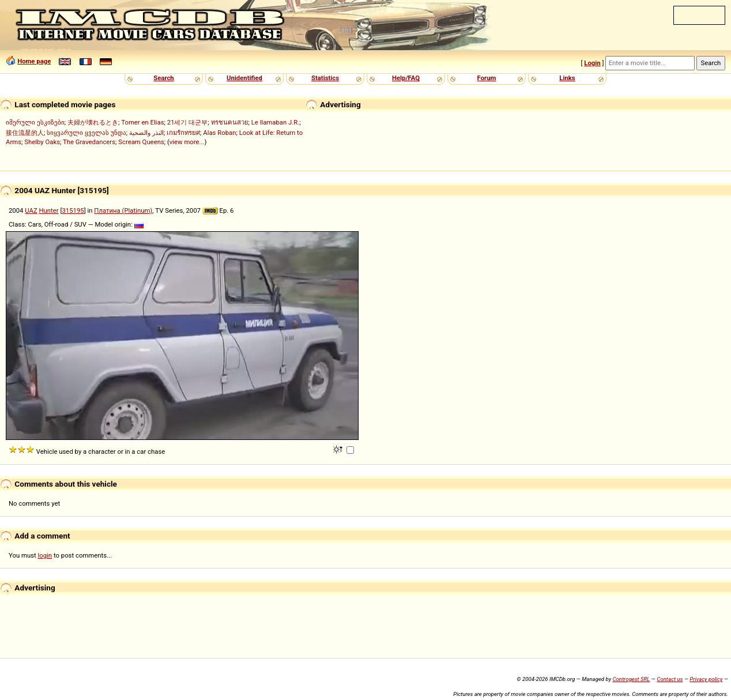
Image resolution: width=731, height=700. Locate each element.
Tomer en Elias (142, 122)
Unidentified (244, 78)
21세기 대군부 (188, 122)
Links (567, 78)
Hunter (49, 210)
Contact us (670, 679)
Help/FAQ (406, 78)
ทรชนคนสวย (230, 122)
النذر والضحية (146, 133)
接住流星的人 (25, 133)
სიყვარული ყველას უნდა (86, 133)
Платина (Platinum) (123, 210)
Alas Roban (219, 133)
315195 (73, 210)
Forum (487, 78)
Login (592, 63)
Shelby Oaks (42, 142)
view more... (187, 142)
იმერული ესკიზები (35, 122)
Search (163, 78)
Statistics (325, 78)
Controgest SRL (631, 679)
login (45, 555)
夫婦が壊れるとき (93, 122)
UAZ (31, 210)
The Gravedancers (89, 142)
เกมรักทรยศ (183, 133)
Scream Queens (141, 142)
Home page (34, 61)
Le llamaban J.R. (275, 122)
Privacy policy (706, 679)
